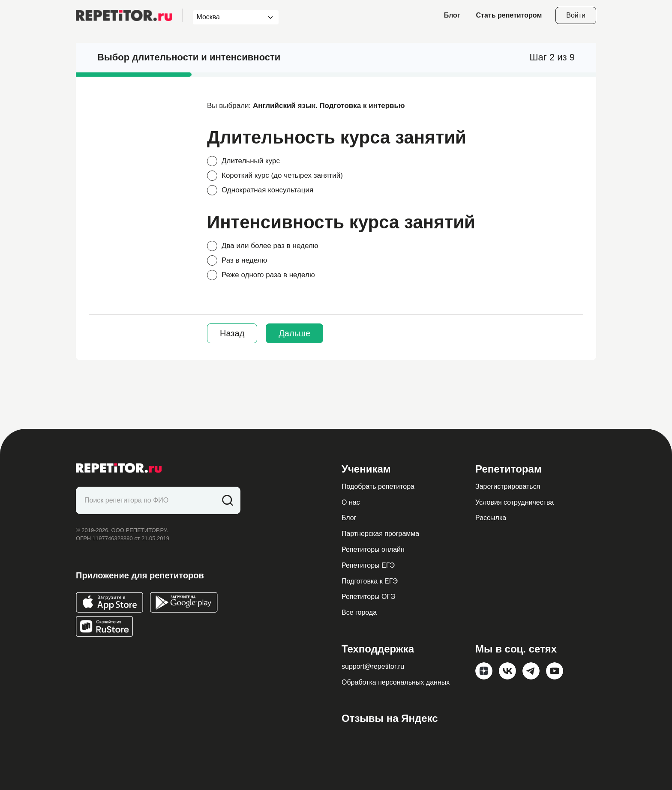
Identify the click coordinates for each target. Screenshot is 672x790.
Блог (452, 15)
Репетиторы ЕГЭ (368, 565)
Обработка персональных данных (396, 682)
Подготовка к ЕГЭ (370, 581)
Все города (359, 612)
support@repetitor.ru (373, 666)
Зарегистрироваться (508, 486)
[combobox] (228, 17)
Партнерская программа (380, 534)
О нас (351, 502)
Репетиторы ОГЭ (369, 597)
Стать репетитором (509, 15)
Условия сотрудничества (514, 502)
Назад (232, 333)
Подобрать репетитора (378, 486)
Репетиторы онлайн (373, 549)
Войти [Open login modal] (576, 15)
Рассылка (491, 518)
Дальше (294, 333)
